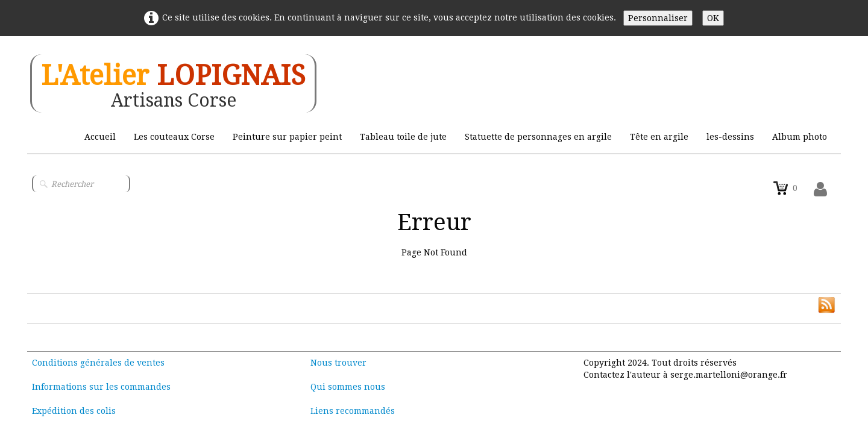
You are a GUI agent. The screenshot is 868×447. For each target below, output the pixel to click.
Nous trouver (338, 363)
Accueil (100, 137)
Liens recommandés (353, 411)
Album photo (800, 137)
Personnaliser (658, 18)
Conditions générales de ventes (98, 363)
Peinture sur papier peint (287, 137)
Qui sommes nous (348, 387)
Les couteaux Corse (174, 137)
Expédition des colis (74, 411)
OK (713, 18)
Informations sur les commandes (101, 387)
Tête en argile (659, 137)
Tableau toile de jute (403, 137)
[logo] (173, 83)
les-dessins (730, 137)
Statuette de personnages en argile (538, 137)
